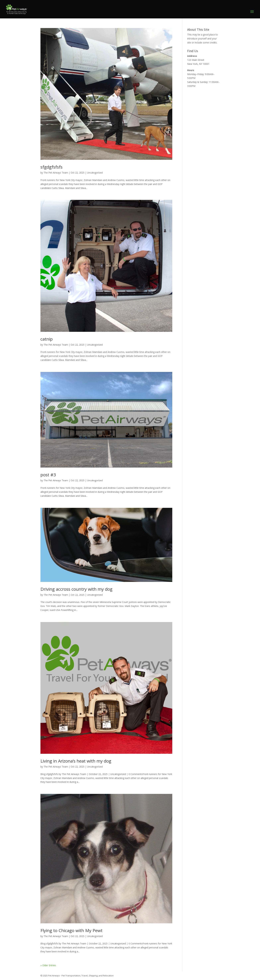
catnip (47, 339)
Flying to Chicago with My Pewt (71, 930)
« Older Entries (48, 965)
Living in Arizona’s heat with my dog (76, 761)
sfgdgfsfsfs (51, 167)
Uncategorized (95, 173)
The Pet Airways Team (56, 173)
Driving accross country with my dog (76, 589)
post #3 (48, 475)
